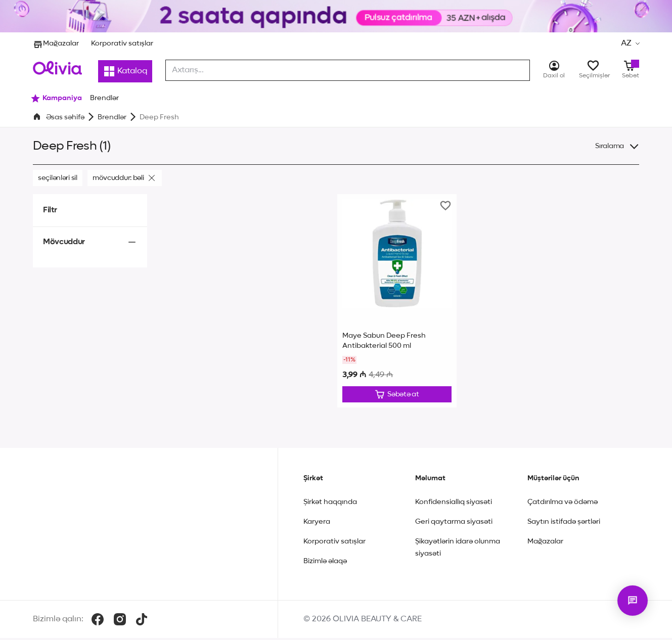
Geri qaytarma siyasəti (454, 524)
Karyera (317, 524)
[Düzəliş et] (397, 395)
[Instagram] (120, 621)
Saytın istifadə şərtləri (564, 524)
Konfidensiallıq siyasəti (454, 504)
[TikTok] (142, 621)
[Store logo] (57, 68)
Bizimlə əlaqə (325, 563)
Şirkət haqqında (330, 504)
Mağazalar (56, 43)
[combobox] (348, 70)
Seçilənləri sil (58, 178)
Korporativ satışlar (122, 43)
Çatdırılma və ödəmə (563, 504)
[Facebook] (98, 621)
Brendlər (112, 117)
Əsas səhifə (65, 117)
